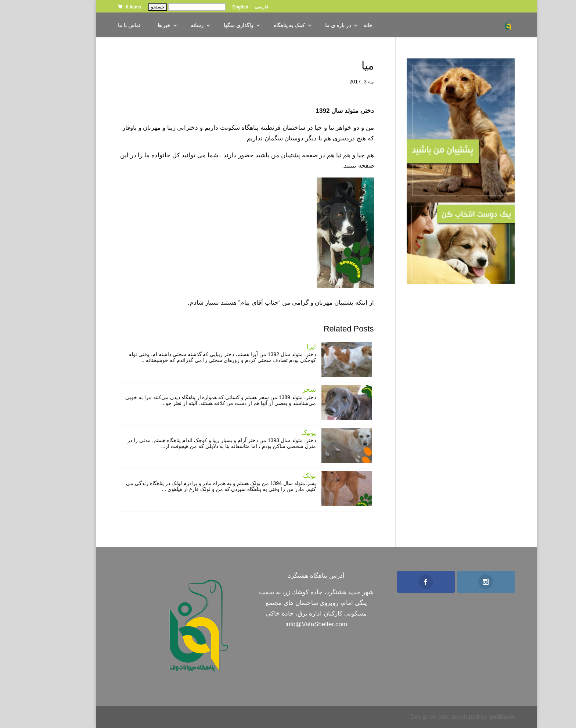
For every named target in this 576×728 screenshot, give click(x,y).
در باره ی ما (310, 26)
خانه (340, 26)
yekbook (474, 717)
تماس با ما (101, 26)
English (212, 7)
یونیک (280, 433)
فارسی (233, 7)
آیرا (283, 347)
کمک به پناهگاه (261, 26)
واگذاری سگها (210, 26)
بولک (281, 476)
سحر (281, 390)
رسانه (169, 26)
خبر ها (136, 26)
